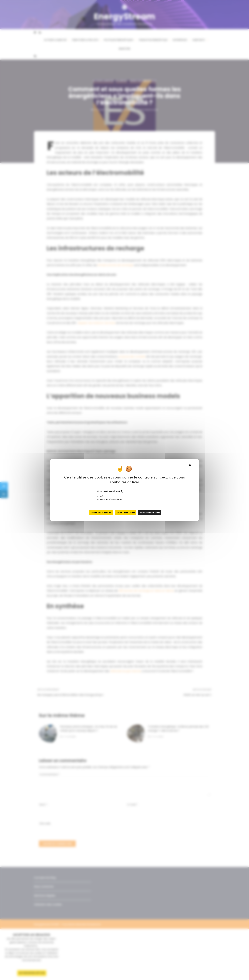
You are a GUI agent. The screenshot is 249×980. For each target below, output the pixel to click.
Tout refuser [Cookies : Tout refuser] (126, 513)
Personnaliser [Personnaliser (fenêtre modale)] (150, 513)
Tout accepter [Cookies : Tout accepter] (101, 513)
